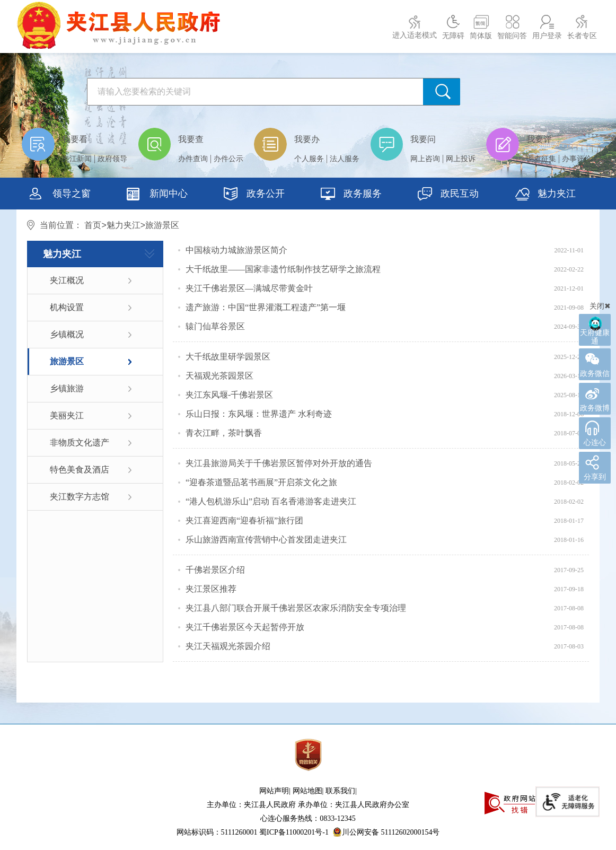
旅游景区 (67, 361)
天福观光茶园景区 (219, 376)
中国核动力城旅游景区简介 (236, 250)
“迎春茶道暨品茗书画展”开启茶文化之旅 (261, 482)
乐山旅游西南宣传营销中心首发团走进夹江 (266, 540)
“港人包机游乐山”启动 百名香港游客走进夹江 (271, 501)
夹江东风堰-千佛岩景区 (229, 395)
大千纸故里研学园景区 (228, 357)
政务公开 (254, 195)
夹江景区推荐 (211, 589)
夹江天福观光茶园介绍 (228, 646)
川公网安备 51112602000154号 (386, 832)
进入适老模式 (415, 35)
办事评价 (577, 159)
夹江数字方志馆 (80, 497)
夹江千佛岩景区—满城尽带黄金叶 (249, 288)
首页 (93, 225)
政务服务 (351, 195)
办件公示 (228, 159)
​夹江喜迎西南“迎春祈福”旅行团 (244, 520)
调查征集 (541, 159)
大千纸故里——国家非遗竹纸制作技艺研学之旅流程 (283, 269)
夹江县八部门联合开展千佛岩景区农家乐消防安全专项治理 (296, 608)
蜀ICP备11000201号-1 (294, 832)
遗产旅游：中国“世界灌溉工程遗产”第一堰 (266, 307)
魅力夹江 (124, 225)
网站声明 (274, 791)
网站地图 (307, 791)
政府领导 (112, 159)
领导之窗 (60, 195)
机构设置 (67, 307)
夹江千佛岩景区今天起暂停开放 (245, 627)
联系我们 (340, 791)
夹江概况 (67, 280)
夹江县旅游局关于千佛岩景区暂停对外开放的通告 (279, 463)
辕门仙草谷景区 (215, 326)
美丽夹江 (67, 415)
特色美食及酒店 (80, 470)
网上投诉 (461, 159)
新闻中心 (157, 195)
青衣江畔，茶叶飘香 (224, 433)
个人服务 (309, 159)
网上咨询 (425, 159)
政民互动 (448, 195)
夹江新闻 (77, 159)
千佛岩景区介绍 (215, 570)
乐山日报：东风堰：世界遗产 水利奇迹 (259, 414)
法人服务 (345, 159)
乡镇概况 (67, 334)
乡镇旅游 (67, 388)
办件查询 (193, 159)
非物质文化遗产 (80, 442)
